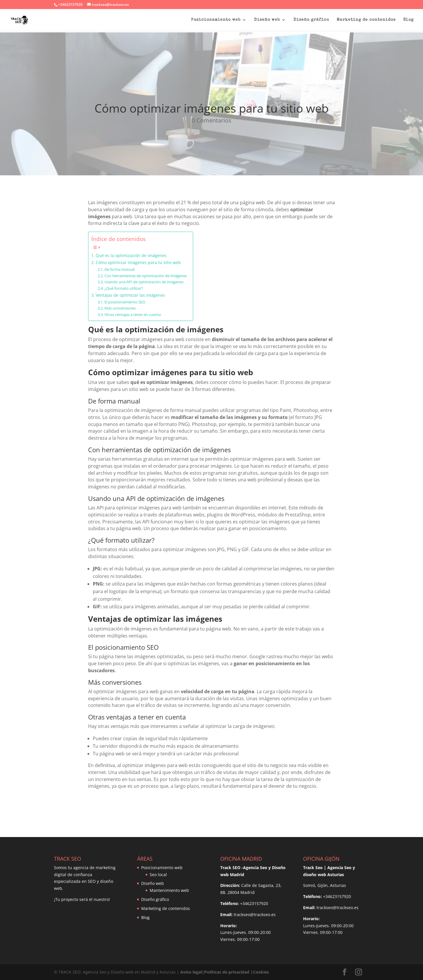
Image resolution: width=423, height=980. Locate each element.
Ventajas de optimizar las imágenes (130, 295)
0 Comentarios (211, 120)
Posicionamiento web (216, 20)
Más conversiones (120, 308)
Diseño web (267, 20)
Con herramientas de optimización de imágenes (146, 276)
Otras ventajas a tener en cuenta (133, 315)
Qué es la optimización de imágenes (131, 255)
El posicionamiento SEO (125, 302)
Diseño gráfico (311, 20)
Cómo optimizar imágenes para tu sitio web (138, 262)
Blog (408, 20)
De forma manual (119, 269)
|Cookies (260, 972)
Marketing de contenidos (366, 20)
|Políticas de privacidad (226, 972)
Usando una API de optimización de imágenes (144, 282)
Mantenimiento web (169, 890)
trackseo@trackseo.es (255, 915)
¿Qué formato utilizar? (124, 288)
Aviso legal (191, 972)
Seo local (158, 875)
